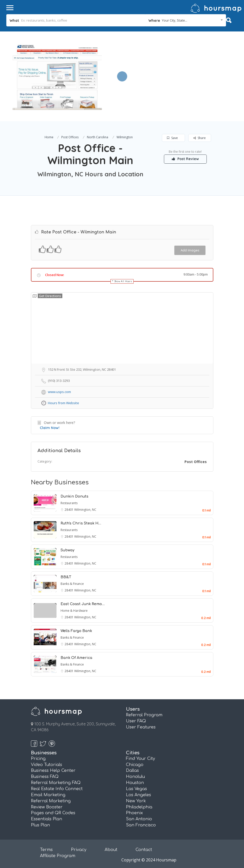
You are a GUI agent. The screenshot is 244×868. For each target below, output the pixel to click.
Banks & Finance (72, 584)
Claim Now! (50, 428)
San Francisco (141, 825)
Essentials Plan (46, 819)
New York (136, 801)
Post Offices (70, 137)
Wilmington (125, 137)
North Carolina (98, 137)
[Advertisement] (172, 67)
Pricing (38, 759)
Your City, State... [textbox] (175, 20)
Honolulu (135, 777)
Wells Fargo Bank (76, 631)
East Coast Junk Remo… (83, 604)
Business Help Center (53, 771)
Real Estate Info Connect (57, 789)
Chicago (135, 765)
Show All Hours (123, 281)
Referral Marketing (51, 801)
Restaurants (69, 503)
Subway (68, 550)
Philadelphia (139, 807)
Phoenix (134, 813)
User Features (141, 727)
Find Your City (140, 759)
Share (200, 138)
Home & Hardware (74, 611)
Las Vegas (136, 789)
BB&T (66, 577)
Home (49, 137)
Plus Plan (40, 825)
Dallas (132, 771)
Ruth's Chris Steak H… (81, 523)
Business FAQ (45, 777)
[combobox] (186, 20)
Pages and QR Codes (53, 813)
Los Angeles (138, 795)
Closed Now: (55, 275)
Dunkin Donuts (74, 496)
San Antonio (139, 819)
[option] (57, 76)
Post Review (185, 159)
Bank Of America (76, 658)
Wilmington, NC (85, 510)
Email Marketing (48, 795)
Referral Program (144, 715)
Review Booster (47, 807)
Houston (135, 783)
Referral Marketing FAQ (56, 783)
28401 (69, 510)
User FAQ (136, 721)
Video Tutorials (46, 765)
